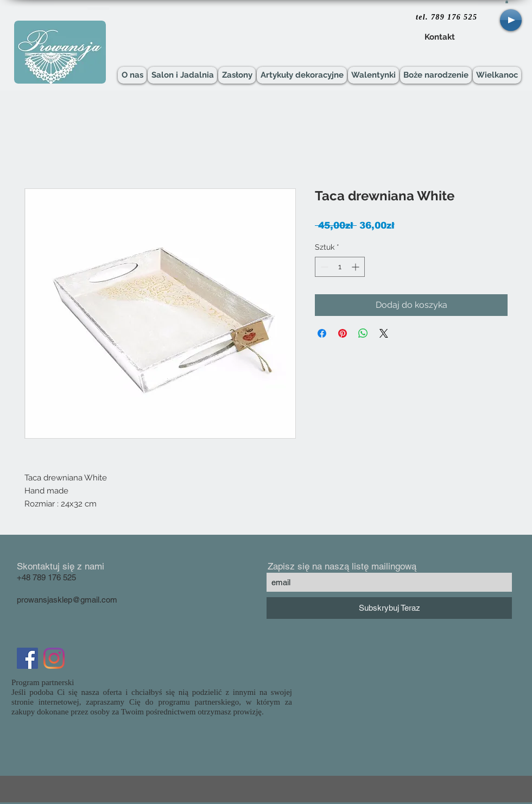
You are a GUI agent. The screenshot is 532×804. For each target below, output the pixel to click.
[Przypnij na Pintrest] (343, 333)
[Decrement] (323, 267)
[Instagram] (54, 658)
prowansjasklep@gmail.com (67, 600)
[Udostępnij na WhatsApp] (363, 333)
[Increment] (356, 267)
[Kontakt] (439, 37)
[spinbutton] (340, 267)
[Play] (511, 20)
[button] (507, 2)
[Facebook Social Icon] (27, 658)
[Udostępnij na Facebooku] (322, 333)
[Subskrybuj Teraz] (389, 608)
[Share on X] (384, 333)
